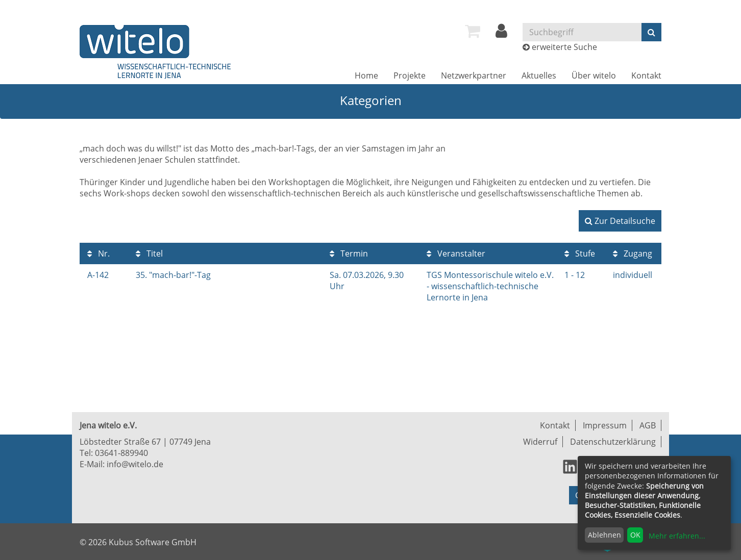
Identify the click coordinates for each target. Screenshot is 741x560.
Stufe (580, 253)
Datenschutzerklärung (613, 442)
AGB (648, 425)
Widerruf (540, 442)
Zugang (633, 253)
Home (366, 75)
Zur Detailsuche (620, 221)
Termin (349, 253)
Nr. (98, 253)
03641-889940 (121, 453)
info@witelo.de (135, 464)
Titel (149, 253)
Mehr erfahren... (677, 536)
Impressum (605, 425)
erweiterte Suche (564, 47)
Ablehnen (604, 535)
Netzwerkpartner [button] (474, 75)
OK (635, 535)
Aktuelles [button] (539, 75)
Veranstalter (456, 253)
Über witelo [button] (594, 75)
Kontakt (646, 75)
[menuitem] (473, 31)
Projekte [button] (410, 75)
